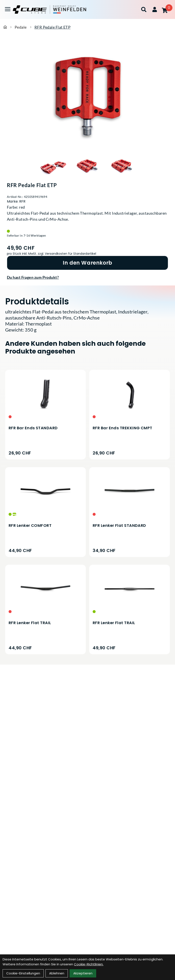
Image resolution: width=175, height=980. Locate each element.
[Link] (8, 9)
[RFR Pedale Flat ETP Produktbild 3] (122, 166)
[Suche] (144, 9)
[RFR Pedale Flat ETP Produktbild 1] (53, 166)
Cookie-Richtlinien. (89, 964)
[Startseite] (5, 27)
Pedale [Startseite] (21, 27)
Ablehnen (57, 973)
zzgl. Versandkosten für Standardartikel (67, 254)
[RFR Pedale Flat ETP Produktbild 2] (87, 166)
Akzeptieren (83, 973)
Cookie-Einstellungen (23, 973)
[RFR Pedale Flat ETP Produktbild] (87, 96)
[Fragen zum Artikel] (87, 277)
